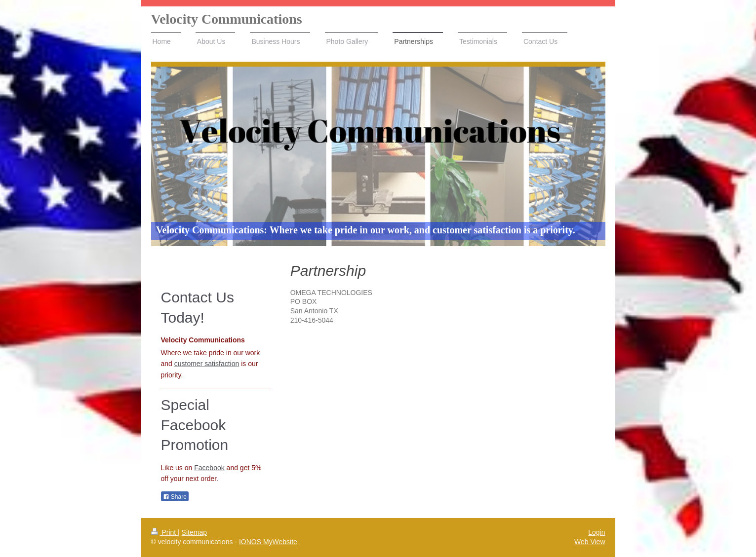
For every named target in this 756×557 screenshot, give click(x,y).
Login (597, 532)
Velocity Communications (227, 19)
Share (175, 497)
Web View (590, 542)
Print (165, 532)
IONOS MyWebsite (268, 542)
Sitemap (194, 532)
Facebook (209, 468)
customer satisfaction (207, 364)
